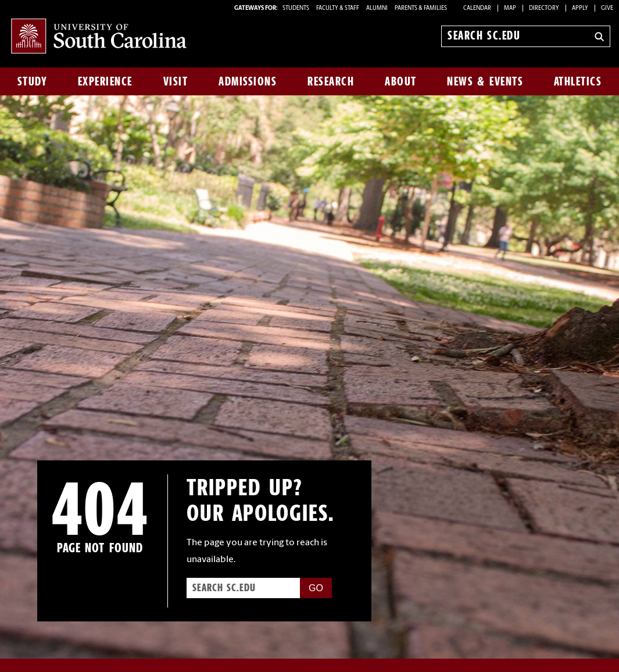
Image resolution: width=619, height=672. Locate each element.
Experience (105, 81)
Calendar (477, 8)
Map (510, 8)
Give (607, 8)
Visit (176, 81)
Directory (544, 8)
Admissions (248, 81)
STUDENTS (296, 8)
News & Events (485, 81)
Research (331, 81)
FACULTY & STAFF (338, 8)
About (401, 81)
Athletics (578, 81)
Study (33, 81)
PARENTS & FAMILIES (421, 8)
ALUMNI (377, 8)
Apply (580, 8)
